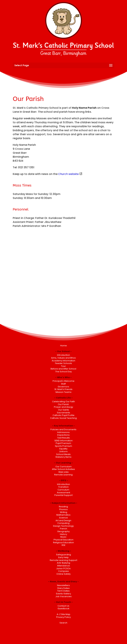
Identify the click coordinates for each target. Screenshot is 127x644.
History (63, 534)
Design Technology (63, 526)
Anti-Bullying (63, 563)
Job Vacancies (63, 596)
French (63, 529)
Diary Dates (63, 588)
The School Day (63, 372)
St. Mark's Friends (63, 389)
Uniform (63, 451)
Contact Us (63, 606)
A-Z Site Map (63, 614)
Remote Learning (63, 475)
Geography (63, 531)
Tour (63, 366)
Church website (68, 174)
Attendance (63, 566)
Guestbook (63, 609)
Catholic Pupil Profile (63, 415)
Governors (63, 387)
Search (63, 623)
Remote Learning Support (63, 560)
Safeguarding (63, 555)
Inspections (63, 435)
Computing (63, 523)
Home (63, 346)
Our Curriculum (63, 467)
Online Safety (63, 574)
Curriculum (63, 490)
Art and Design (63, 520)
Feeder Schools (63, 363)
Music (63, 537)
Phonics (63, 509)
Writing (63, 512)
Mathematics (63, 515)
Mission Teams (63, 392)
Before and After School (63, 369)
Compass (63, 571)
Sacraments (63, 413)
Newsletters (63, 585)
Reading (63, 507)
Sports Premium (63, 446)
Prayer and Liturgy (63, 407)
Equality (63, 449)
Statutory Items (63, 457)
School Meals (63, 454)
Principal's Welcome (63, 381)
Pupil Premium (63, 443)
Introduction (63, 355)
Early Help (63, 557)
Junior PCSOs (63, 568)
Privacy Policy (63, 617)
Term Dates (63, 591)
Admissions (63, 432)
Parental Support (63, 495)
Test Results (63, 438)
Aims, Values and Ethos (63, 358)
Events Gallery (63, 594)
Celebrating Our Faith (63, 402)
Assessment (63, 493)
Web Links (63, 472)
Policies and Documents (63, 429)
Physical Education (63, 540)
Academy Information (63, 361)
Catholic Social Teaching (63, 418)
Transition (63, 487)
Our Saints (63, 410)
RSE (63, 545)
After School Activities (63, 469)
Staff (63, 384)
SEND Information (63, 441)
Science (63, 518)
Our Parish (63, 404)
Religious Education (63, 542)
